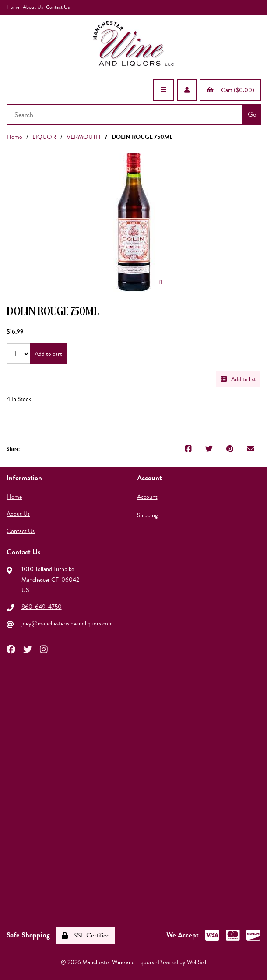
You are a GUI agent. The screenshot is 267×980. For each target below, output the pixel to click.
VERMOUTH (84, 137)
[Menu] (163, 90)
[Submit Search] (252, 115)
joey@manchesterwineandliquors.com (67, 623)
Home (13, 7)
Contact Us (58, 7)
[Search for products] (126, 115)
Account (147, 497)
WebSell (197, 962)
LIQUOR (44, 137)
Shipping (147, 515)
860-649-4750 (42, 607)
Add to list (238, 379)
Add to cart (48, 354)
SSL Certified (86, 935)
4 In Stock (19, 399)
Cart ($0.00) (230, 90)
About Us (33, 7)
